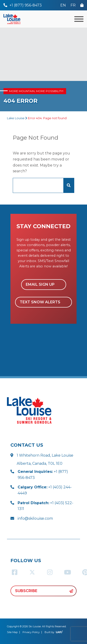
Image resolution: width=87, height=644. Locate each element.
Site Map (12, 632)
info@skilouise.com (35, 518)
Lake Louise (16, 118)
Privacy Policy (31, 632)
